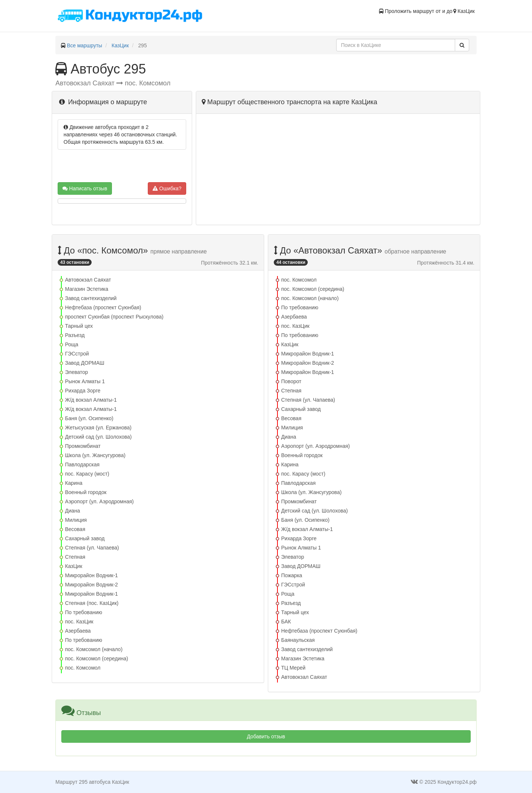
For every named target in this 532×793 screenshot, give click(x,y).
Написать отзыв (85, 188)
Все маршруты (85, 45)
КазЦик (120, 45)
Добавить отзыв (266, 736)
